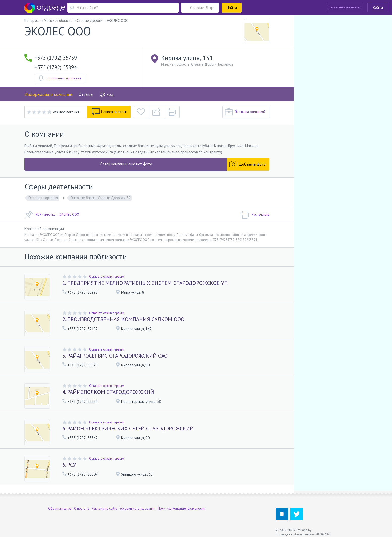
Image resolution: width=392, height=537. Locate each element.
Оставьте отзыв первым (107, 277)
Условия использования (138, 505)
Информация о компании (48, 94)
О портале (82, 505)
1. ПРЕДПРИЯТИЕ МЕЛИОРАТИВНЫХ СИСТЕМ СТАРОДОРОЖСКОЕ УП (145, 283)
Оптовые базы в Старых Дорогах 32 (100, 198)
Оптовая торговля (43, 198)
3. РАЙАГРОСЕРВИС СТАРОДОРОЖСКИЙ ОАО (115, 356)
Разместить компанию (345, 7)
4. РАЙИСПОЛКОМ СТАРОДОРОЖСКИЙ (108, 392)
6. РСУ (69, 465)
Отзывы (86, 94)
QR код (107, 94)
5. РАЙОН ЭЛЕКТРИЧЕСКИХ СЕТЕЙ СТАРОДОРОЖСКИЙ (128, 428)
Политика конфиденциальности (181, 505)
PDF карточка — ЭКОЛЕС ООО (52, 215)
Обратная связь (60, 505)
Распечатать (255, 215)
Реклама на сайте (104, 505)
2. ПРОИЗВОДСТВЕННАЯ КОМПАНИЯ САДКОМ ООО (123, 319)
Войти (378, 7)
